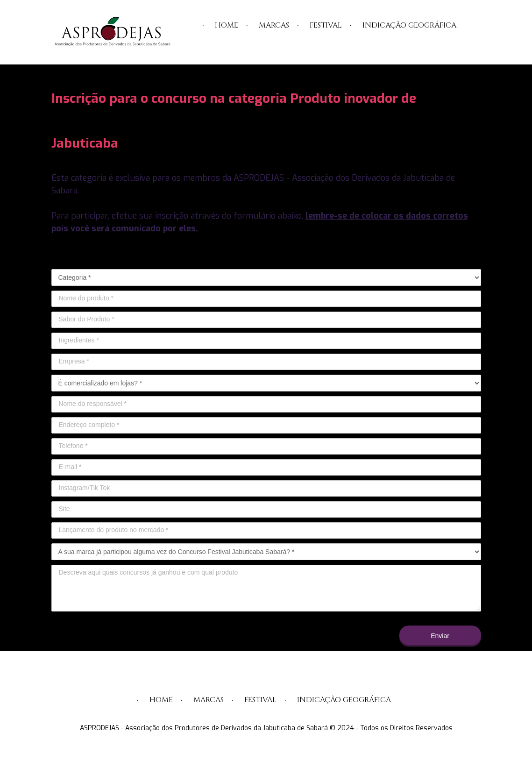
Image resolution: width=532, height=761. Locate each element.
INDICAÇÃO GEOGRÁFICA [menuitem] (409, 25)
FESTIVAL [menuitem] (326, 25)
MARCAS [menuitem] (274, 25)
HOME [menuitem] (227, 25)
